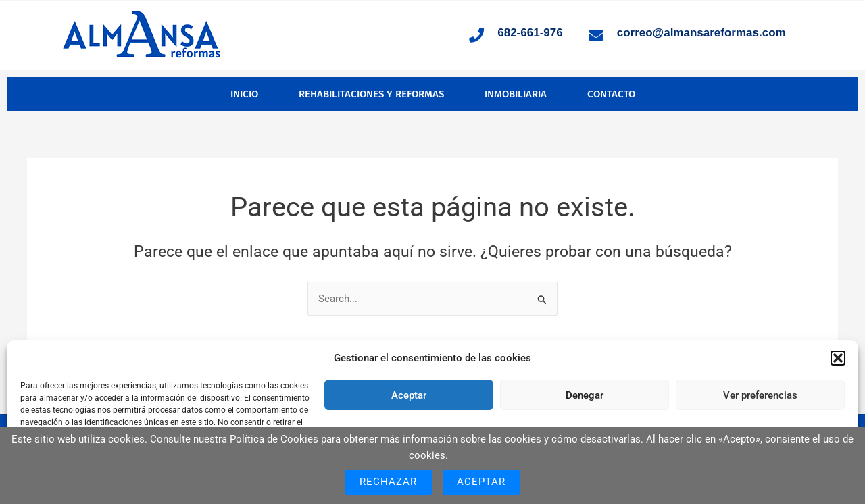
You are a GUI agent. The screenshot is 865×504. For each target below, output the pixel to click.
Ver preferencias (760, 395)
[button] (838, 358)
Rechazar (389, 482)
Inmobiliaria (516, 94)
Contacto (611, 94)
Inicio (244, 94)
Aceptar (409, 395)
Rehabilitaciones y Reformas (371, 94)
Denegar (585, 395)
